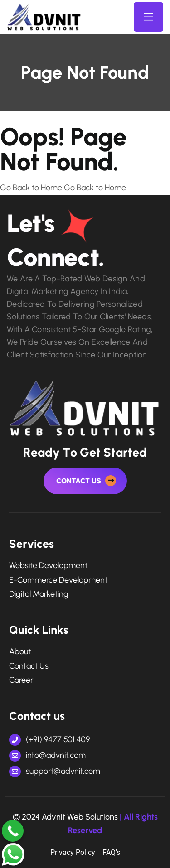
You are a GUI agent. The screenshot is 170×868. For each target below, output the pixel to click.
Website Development (48, 566)
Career (21, 680)
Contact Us (29, 666)
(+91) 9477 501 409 (49, 739)
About (20, 652)
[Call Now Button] (13, 831)
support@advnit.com (55, 771)
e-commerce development (58, 580)
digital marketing (39, 594)
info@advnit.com (47, 755)
